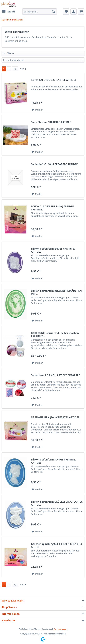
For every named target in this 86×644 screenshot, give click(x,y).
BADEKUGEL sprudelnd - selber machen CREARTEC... (55, 335)
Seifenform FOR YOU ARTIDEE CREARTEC (55, 375)
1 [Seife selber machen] (4, 69)
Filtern (8, 53)
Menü (8, 11)
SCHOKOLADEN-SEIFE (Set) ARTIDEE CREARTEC (52, 208)
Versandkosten (60, 629)
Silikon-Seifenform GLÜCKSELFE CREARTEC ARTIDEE (57, 503)
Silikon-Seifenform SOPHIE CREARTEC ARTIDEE (54, 461)
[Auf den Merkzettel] (37, 110)
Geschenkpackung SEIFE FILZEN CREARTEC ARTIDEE (57, 545)
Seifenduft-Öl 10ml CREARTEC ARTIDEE (54, 164)
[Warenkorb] (81, 12)
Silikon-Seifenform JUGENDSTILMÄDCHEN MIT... (56, 292)
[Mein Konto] (74, 12)
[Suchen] (53, 12)
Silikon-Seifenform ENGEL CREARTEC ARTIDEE (53, 250)
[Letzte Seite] (15, 69)
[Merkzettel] (66, 12)
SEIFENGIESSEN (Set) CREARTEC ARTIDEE (55, 417)
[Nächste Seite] (9, 69)
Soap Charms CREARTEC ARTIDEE (51, 122)
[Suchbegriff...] (40, 12)
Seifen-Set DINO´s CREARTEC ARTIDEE (54, 80)
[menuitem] (8, 12)
